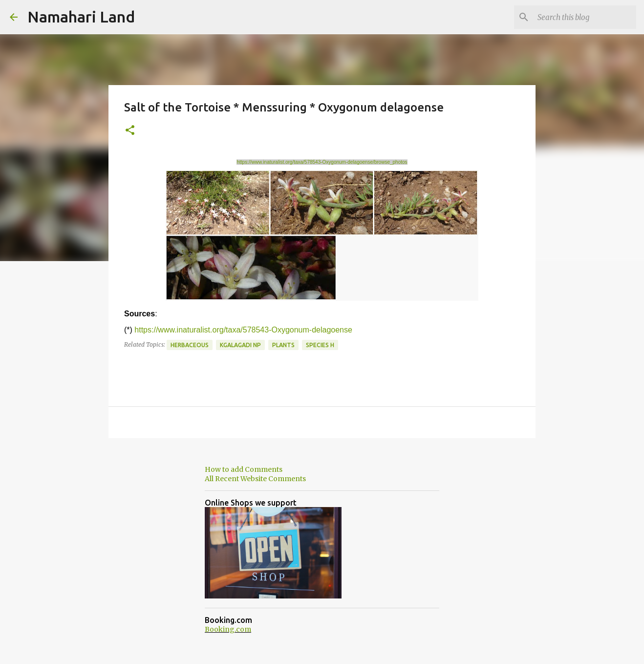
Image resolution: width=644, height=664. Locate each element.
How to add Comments (244, 469)
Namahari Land (81, 17)
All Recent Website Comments (255, 479)
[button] (130, 131)
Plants (283, 345)
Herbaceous (190, 345)
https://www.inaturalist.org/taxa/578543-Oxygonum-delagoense (243, 330)
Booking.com (228, 629)
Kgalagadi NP (240, 345)
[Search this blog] (585, 17)
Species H (320, 345)
